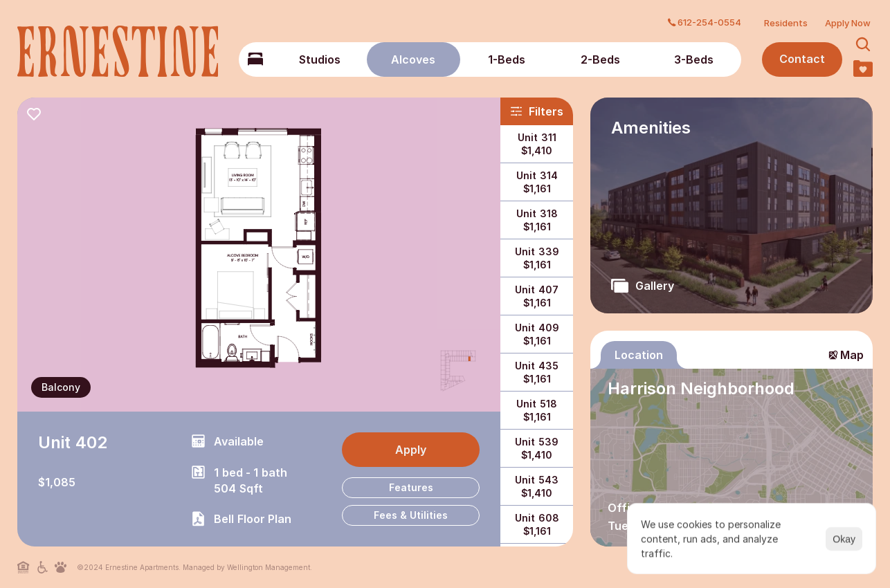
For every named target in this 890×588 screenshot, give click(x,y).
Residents (786, 23)
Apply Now (848, 23)
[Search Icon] (863, 45)
